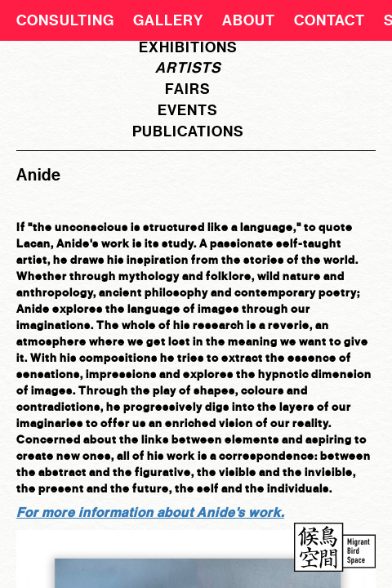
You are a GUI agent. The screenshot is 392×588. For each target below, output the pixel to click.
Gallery (168, 20)
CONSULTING (65, 20)
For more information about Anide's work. (150, 512)
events (188, 110)
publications (188, 131)
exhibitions (188, 47)
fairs (188, 89)
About (249, 20)
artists (188, 68)
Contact (330, 20)
